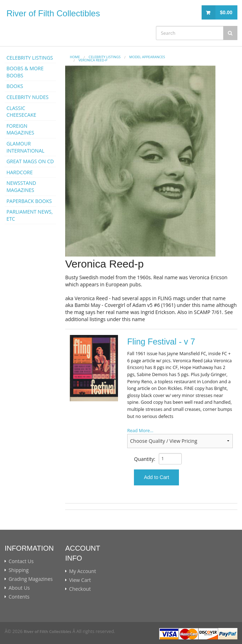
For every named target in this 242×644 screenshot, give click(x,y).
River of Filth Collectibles (53, 13)
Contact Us (21, 561)
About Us (19, 588)
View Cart (80, 580)
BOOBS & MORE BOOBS (25, 72)
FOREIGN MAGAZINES (20, 129)
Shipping (19, 570)
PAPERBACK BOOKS (29, 201)
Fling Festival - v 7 (161, 342)
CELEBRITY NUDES (27, 97)
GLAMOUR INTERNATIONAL (25, 147)
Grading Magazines (31, 579)
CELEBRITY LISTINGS (30, 58)
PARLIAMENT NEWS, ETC (30, 215)
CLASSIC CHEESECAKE (21, 112)
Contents (19, 597)
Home (75, 57)
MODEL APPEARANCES (147, 57)
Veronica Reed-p (93, 60)
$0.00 (226, 12)
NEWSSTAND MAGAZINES (21, 186)
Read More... (140, 431)
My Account (83, 571)
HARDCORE (19, 172)
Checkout (80, 589)
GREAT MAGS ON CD (30, 161)
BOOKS (15, 86)
